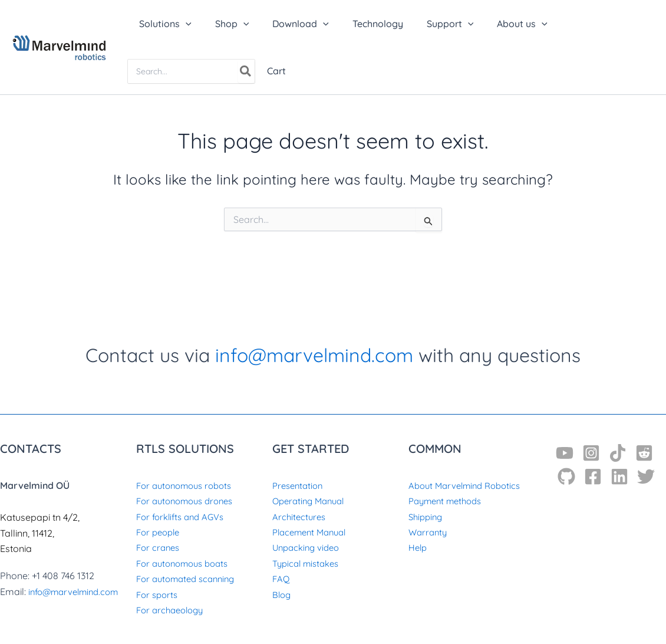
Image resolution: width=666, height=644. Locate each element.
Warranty (429, 532)
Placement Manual (313, 532)
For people (160, 532)
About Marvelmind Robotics (469, 485)
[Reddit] (644, 453)
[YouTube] (565, 453)
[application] (183, 24)
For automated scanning (190, 579)
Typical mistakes (309, 563)
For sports (159, 594)
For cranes (159, 547)
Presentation (300, 485)
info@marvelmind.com (314, 355)
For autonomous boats (187, 563)
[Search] (246, 71)
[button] (163, 24)
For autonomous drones (189, 501)
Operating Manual (311, 501)
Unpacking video (309, 547)
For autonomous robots (188, 485)
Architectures (300, 517)
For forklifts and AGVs (184, 517)
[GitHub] (566, 477)
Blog (282, 594)
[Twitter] (646, 477)
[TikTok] (618, 453)
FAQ (281, 579)
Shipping (427, 517)
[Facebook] (593, 477)
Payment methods (449, 501)
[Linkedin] (619, 477)
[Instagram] (591, 453)
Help (419, 547)
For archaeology (173, 610)
